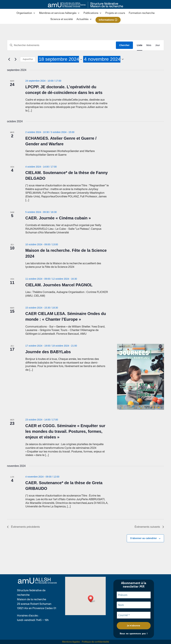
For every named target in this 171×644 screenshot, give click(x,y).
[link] (85, 7)
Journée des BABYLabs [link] (48, 352)
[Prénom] (134, 595)
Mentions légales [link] (71, 642)
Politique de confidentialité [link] (95, 642)
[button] (26, 14)
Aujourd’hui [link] (28, 59)
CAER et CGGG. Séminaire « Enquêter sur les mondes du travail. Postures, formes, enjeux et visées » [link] (65, 431)
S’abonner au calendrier (144, 538)
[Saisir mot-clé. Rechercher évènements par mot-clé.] (62, 45)
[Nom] (134, 605)
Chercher (124, 45)
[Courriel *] (134, 615)
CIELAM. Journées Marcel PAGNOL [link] (59, 285)
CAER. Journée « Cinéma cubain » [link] (58, 218)
